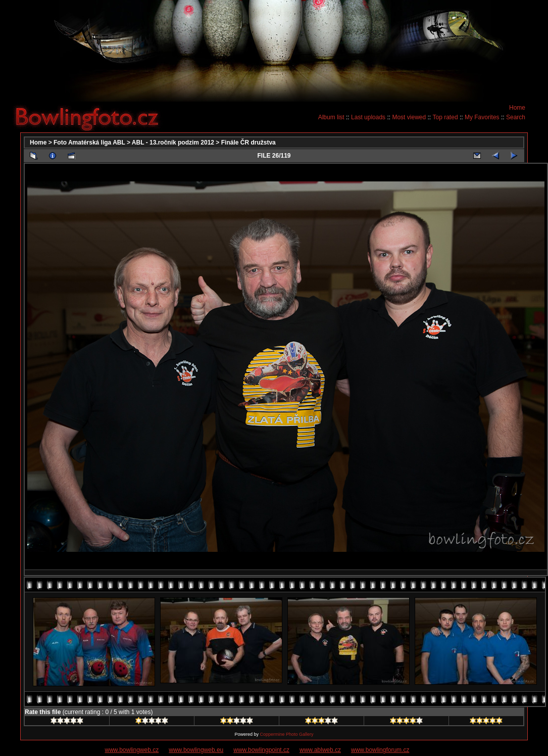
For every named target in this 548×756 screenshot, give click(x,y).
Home (517, 108)
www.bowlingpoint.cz (261, 750)
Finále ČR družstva (248, 143)
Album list (331, 117)
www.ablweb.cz (320, 750)
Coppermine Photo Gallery (286, 734)
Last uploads (368, 117)
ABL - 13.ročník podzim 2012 (173, 143)
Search (516, 117)
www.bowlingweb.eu (196, 750)
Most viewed (409, 117)
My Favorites (482, 117)
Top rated (445, 117)
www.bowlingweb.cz (132, 750)
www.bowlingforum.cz (380, 750)
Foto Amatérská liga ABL (89, 143)
